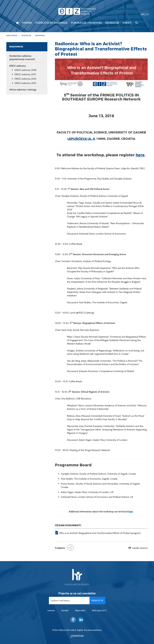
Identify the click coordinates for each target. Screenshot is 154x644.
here (140, 155)
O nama (27, 23)
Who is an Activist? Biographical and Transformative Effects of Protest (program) (100, 533)
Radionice (40, 36)
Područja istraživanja (51, 23)
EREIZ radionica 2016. (26, 79)
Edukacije (112, 23)
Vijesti (127, 23)
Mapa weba (80, 610)
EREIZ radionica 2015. (26, 83)
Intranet (51, 610)
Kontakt (65, 610)
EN (147, 14)
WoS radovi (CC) (99, 610)
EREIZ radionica (18, 66)
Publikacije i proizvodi (86, 23)
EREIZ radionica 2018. (26, 70)
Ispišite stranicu (140, 548)
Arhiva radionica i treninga (23, 90)
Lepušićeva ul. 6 (81, 139)
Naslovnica (12, 36)
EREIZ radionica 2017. (25, 74)
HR (142, 14)
